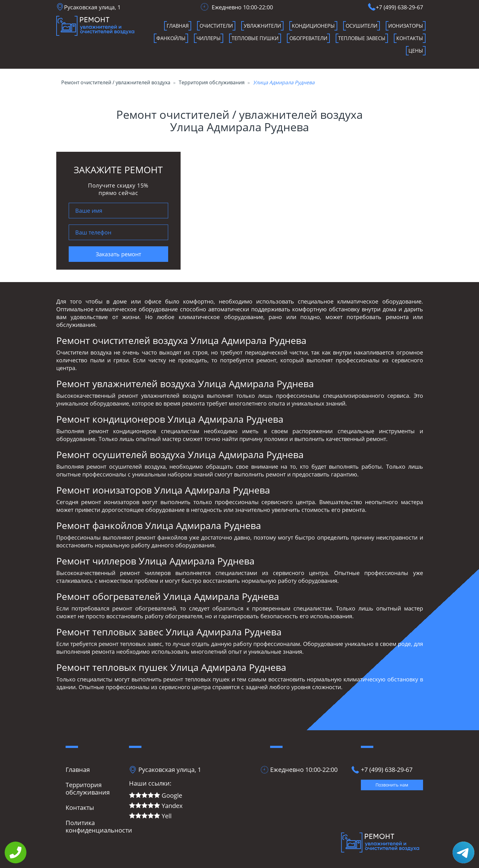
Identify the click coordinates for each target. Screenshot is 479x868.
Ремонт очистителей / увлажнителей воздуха (116, 82)
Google (156, 796)
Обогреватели (308, 38)
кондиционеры (313, 26)
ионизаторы (406, 26)
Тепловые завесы (362, 38)
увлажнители (262, 26)
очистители (216, 26)
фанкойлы (171, 38)
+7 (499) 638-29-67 (399, 7)
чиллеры (209, 38)
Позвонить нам (392, 785)
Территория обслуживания (212, 82)
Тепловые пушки (255, 38)
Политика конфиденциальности (99, 826)
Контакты (410, 38)
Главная (178, 26)
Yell (150, 816)
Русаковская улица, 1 (92, 7)
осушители (362, 26)
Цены (416, 51)
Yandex (156, 806)
